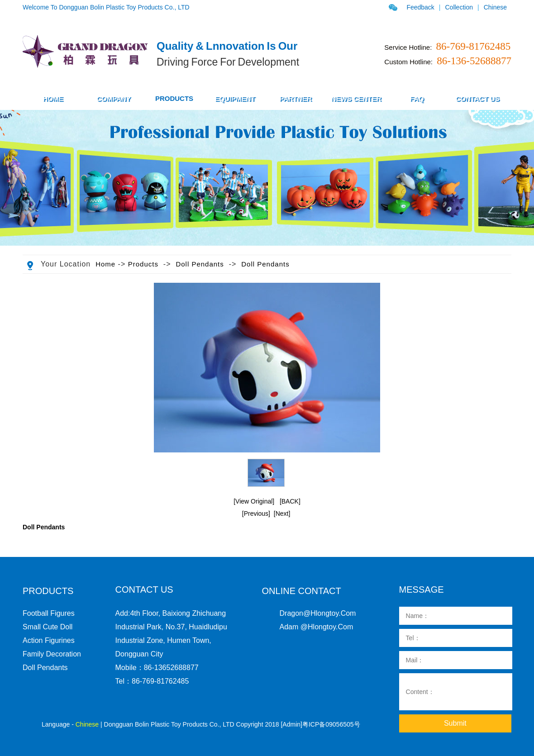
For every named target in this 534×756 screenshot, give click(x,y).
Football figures (49, 613)
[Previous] (256, 514)
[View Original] (254, 501)
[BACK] (290, 501)
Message (422, 590)
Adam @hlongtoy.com (317, 627)
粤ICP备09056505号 (331, 724)
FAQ (417, 98)
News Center (356, 98)
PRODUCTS (174, 98)
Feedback (420, 7)
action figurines (49, 640)
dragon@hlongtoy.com (318, 613)
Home (105, 264)
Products (143, 264)
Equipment (235, 98)
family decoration (52, 654)
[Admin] (291, 724)
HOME (53, 98)
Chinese (495, 7)
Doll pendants (200, 264)
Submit (455, 723)
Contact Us (477, 98)
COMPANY (114, 98)
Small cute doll (48, 627)
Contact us (144, 590)
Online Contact (302, 591)
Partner (295, 98)
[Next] (282, 514)
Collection (459, 7)
